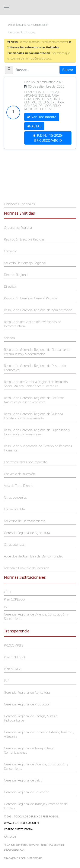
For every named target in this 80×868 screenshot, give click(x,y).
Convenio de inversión (20, 474)
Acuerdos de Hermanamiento (25, 521)
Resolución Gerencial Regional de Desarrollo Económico (35, 368)
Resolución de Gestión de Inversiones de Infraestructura (33, 324)
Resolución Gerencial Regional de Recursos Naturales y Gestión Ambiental (34, 400)
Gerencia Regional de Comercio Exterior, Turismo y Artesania (39, 734)
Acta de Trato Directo (19, 486)
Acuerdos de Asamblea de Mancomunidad (34, 556)
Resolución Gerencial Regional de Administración (38, 310)
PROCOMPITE (14, 645)
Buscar (68, 70)
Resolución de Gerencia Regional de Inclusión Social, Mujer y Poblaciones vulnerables (36, 384)
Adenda (9, 338)
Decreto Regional (16, 275)
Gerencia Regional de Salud (23, 780)
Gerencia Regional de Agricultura (27, 533)
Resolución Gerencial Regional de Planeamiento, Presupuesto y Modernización (38, 352)
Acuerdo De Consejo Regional (25, 263)
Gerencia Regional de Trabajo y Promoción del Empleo (36, 806)
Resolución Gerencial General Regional (31, 298)
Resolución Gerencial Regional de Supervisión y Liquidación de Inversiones (37, 432)
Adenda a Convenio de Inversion (27, 568)
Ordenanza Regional (18, 227)
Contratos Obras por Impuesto (26, 462)
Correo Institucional (19, 829)
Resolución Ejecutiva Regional (25, 239)
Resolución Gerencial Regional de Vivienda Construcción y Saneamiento (33, 416)
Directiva (10, 286)
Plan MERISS (13, 669)
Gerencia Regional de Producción (27, 704)
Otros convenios (15, 497)
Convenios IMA (15, 509)
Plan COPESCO (14, 599)
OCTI (7, 592)
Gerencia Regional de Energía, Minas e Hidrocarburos (31, 718)
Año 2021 (10, 837)
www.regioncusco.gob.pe (22, 823)
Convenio (11, 251)
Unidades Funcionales (19, 204)
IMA (7, 607)
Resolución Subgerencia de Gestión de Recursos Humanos (38, 448)
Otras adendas (14, 544)
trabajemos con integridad (23, 858)
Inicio (12, 25)
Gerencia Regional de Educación (27, 792)
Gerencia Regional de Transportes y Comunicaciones (29, 750)
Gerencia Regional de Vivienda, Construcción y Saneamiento (36, 616)
